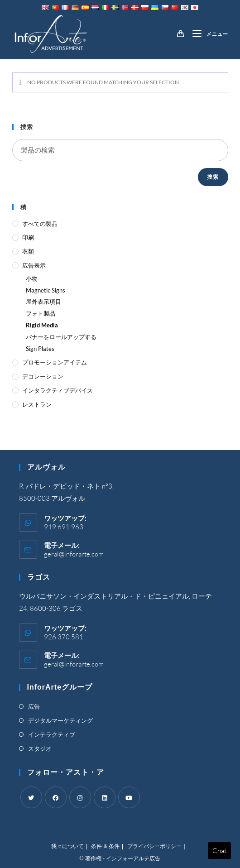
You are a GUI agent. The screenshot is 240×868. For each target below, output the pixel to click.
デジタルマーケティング (60, 720)
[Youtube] (129, 797)
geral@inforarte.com (74, 554)
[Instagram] (80, 797)
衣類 (28, 251)
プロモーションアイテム (55, 362)
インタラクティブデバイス (58, 390)
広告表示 (34, 265)
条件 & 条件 (105, 846)
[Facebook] (56, 797)
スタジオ (40, 748)
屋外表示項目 (43, 302)
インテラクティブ (52, 734)
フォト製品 (41, 313)
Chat (219, 851)
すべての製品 (40, 224)
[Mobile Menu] (207, 34)
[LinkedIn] (105, 797)
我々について (67, 846)
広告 (34, 706)
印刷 (28, 237)
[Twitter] (31, 797)
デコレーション (43, 376)
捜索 (213, 177)
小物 (32, 278)
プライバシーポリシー (154, 846)
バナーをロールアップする (61, 337)
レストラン (37, 404)
